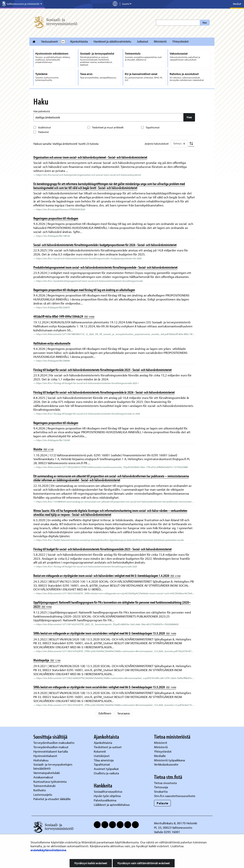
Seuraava (124, 713)
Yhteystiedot (180, 41)
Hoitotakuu (41, 760)
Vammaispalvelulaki (47, 773)
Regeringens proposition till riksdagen (56, 218)
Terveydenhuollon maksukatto (54, 743)
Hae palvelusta (42, 111)
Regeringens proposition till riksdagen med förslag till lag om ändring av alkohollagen (84, 290)
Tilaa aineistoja (104, 760)
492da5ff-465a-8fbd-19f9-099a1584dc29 (64, 316)
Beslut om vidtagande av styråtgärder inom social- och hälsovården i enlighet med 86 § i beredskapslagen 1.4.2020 (107, 576)
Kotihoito (40, 790)
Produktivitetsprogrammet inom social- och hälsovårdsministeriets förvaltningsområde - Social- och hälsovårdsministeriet (105, 267)
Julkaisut (142, 41)
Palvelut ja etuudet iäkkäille (52, 799)
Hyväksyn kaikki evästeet (91, 863)
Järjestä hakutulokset (157, 144)
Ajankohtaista (79, 41)
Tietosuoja (161, 787)
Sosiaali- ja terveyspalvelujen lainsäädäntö (53, 766)
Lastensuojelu (43, 794)
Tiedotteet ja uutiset (108, 747)
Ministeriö (160, 41)
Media (237, 4)
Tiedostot (43, 132)
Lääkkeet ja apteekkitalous (112, 805)
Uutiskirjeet (102, 756)
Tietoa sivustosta (165, 783)
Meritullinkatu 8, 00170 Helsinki (176, 823)
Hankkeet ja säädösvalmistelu (112, 41)
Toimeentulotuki (45, 786)
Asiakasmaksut (43, 777)
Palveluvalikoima (105, 800)
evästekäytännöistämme (48, 850)
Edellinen (105, 713)
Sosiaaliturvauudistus (108, 791)
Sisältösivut (44, 127)
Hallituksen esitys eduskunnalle (52, 343)
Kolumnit (100, 751)
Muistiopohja (47, 660)
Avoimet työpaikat (106, 769)
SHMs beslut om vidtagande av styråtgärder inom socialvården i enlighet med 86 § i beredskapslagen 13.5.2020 (105, 633)
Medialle (160, 756)
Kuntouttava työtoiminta (50, 781)
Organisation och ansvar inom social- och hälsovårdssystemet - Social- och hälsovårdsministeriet (90, 157)
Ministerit (161, 743)
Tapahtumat (153, 127)
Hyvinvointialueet (46, 756)
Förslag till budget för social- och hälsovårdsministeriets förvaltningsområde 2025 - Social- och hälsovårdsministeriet (102, 370)
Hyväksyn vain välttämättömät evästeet (144, 863)
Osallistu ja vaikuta (106, 773)
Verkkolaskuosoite (167, 764)
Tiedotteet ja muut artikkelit (108, 127)
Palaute (163, 803)
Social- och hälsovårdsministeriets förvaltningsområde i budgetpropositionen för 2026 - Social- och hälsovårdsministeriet (105, 245)
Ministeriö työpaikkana (170, 760)
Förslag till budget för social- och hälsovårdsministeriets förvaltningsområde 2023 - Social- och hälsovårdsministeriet (102, 549)
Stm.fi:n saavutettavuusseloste (175, 796)
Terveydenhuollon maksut (51, 747)
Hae (205, 23)
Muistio (43, 449)
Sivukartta (161, 791)
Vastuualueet (49, 41)
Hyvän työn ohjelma (107, 796)
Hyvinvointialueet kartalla (51, 751)
